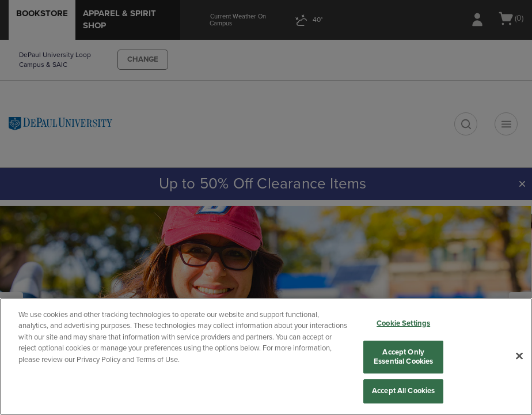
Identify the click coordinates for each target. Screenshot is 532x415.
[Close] (519, 356)
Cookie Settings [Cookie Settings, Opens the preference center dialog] (403, 323)
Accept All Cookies (403, 391)
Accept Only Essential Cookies (403, 357)
